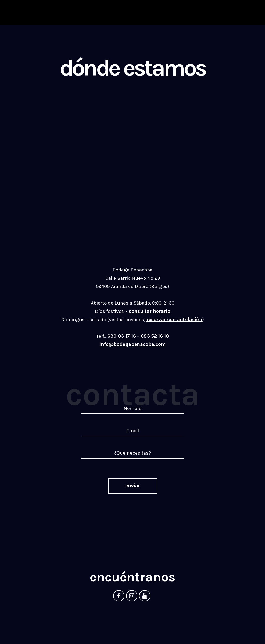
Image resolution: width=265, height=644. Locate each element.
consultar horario (150, 311)
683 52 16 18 (155, 336)
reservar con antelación (174, 320)
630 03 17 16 (122, 336)
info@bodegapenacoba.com (132, 344)
